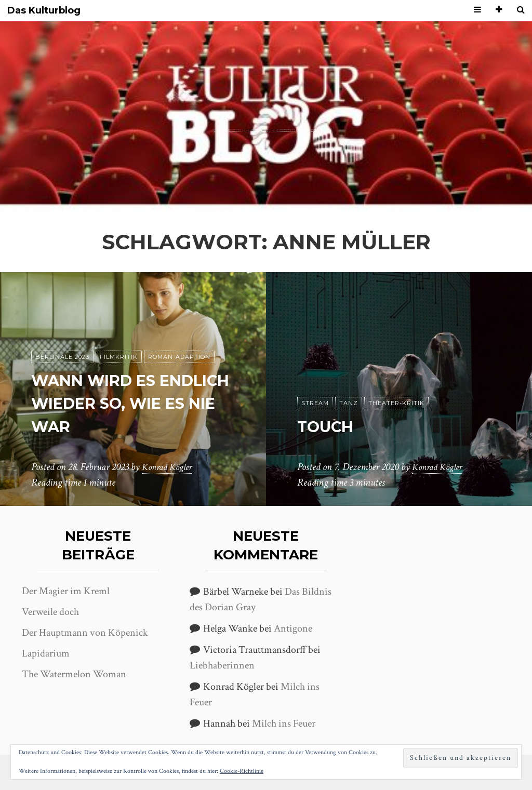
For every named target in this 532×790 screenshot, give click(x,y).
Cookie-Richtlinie (242, 771)
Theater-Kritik (396, 403)
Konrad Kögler (170, 467)
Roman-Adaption (179, 357)
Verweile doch (50, 612)
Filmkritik (119, 357)
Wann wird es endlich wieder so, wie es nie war (127, 403)
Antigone (293, 628)
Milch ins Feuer (284, 724)
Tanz (349, 403)
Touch (329, 426)
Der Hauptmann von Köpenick (85, 633)
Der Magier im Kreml (66, 591)
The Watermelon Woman (74, 674)
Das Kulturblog (44, 11)
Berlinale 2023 (62, 357)
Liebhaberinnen (222, 665)
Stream (315, 403)
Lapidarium (46, 653)
